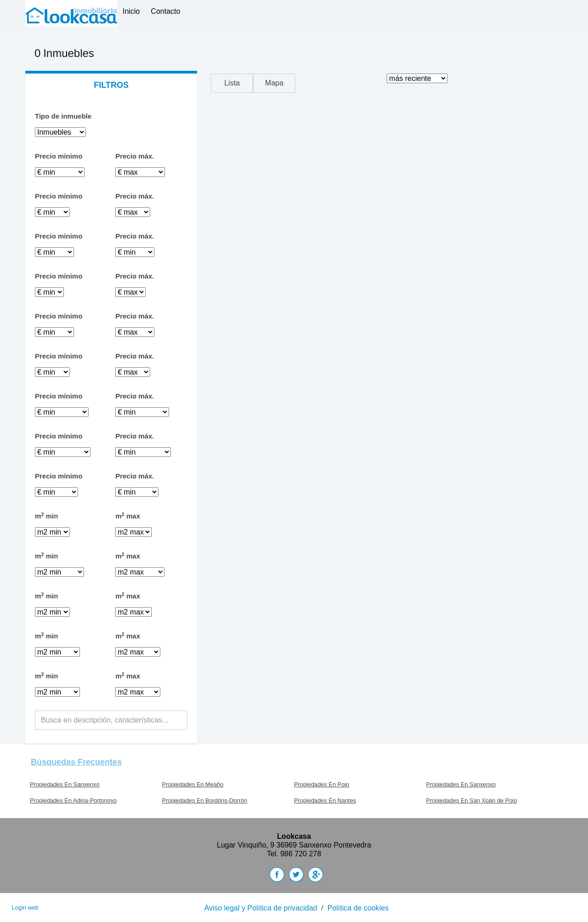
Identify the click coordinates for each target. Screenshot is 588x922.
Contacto (165, 11)
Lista (232, 83)
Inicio (131, 11)
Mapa (274, 83)
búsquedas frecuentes (76, 762)
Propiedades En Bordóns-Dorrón (205, 800)
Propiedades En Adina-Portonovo (73, 800)
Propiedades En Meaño (193, 784)
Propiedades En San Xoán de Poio (472, 800)
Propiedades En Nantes (325, 800)
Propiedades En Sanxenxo (65, 784)
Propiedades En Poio (322, 784)
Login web (25, 908)
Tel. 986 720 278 (294, 854)
